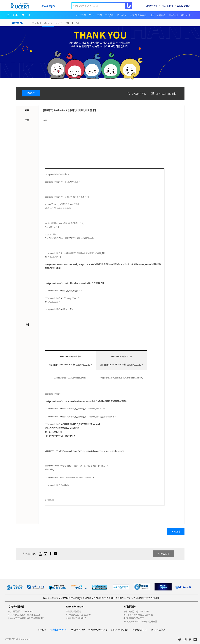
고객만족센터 (151, 6)
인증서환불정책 (139, 630)
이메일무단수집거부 (98, 630)
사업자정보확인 (157, 630)
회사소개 (42, 630)
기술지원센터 (167, 6)
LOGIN (14, 15)
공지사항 (48, 23)
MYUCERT (81, 15)
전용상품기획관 (157, 15)
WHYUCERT (163, 554)
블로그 (59, 23)
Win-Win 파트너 (184, 6)
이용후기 (37, 23)
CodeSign (122, 15)
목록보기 (31, 93)
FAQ (67, 23)
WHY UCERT (96, 15)
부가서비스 (186, 15)
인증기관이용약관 (120, 630)
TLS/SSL (110, 15)
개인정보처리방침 (58, 630)
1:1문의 (75, 23)
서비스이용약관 (77, 630)
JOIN (28, 15)
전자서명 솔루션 (138, 15)
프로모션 (173, 15)
